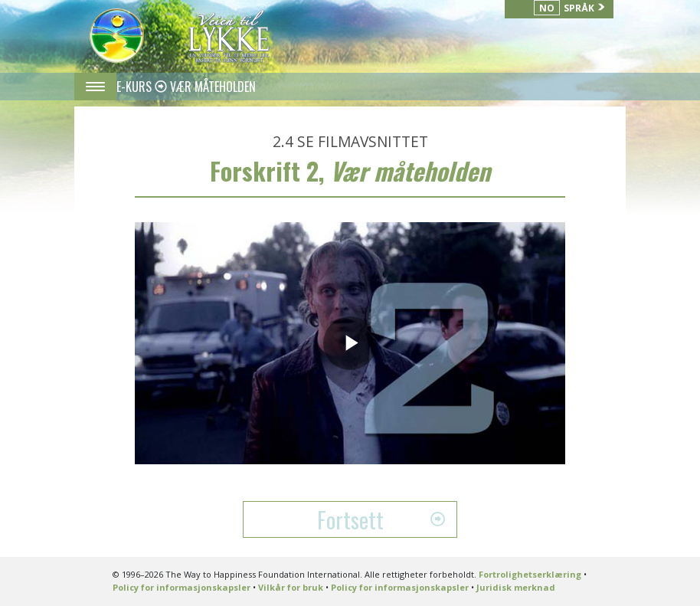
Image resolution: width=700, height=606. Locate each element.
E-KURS (136, 87)
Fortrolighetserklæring (530, 574)
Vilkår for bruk (291, 587)
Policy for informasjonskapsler (182, 587)
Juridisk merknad (516, 587)
